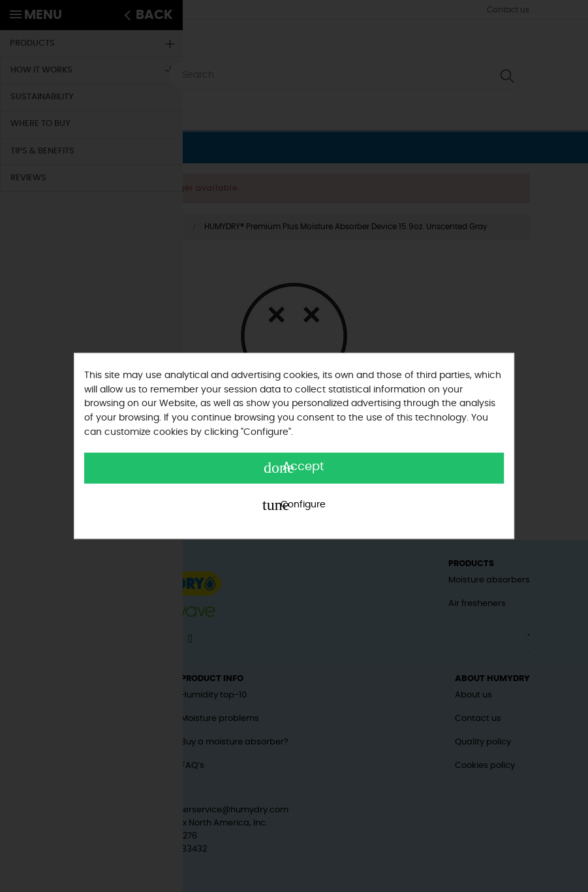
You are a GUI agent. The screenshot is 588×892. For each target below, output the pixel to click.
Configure (294, 505)
